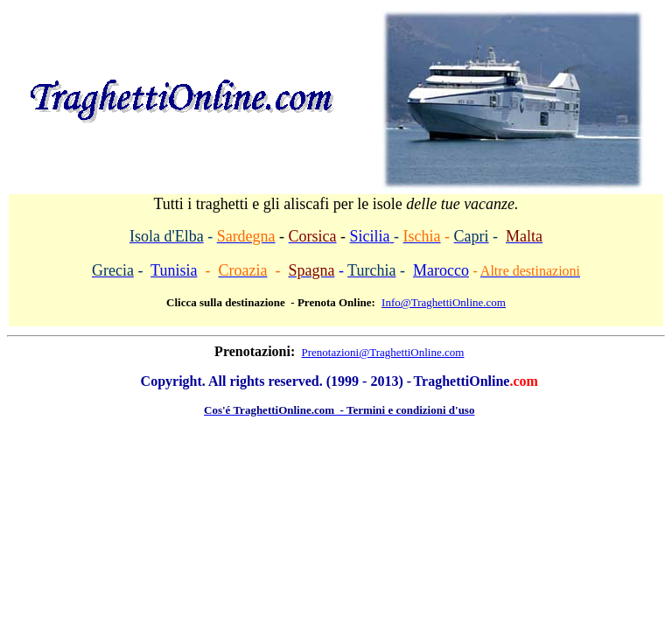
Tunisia (174, 270)
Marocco (441, 270)
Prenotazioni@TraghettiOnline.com (383, 352)
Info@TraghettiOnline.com (444, 302)
